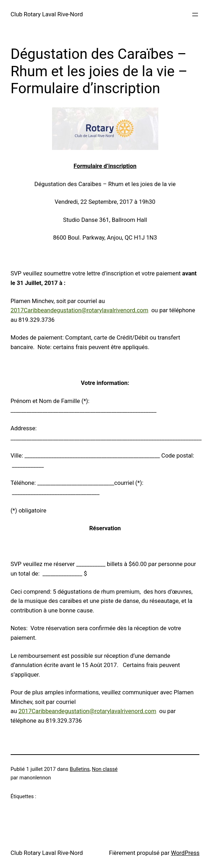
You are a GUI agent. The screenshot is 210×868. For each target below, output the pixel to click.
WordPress (185, 853)
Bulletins (80, 769)
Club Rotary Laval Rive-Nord (47, 14)
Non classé (105, 769)
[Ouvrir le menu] (195, 15)
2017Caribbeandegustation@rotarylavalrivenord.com (80, 310)
